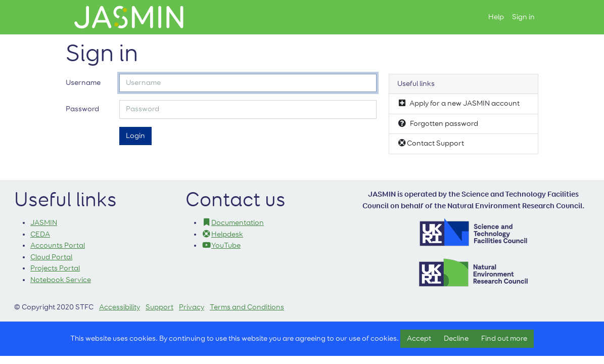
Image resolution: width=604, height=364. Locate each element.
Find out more (504, 338)
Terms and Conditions (247, 307)
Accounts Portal (58, 245)
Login (135, 136)
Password (82, 109)
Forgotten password (438, 123)
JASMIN (44, 223)
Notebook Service (61, 280)
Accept (419, 338)
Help (496, 17)
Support (159, 307)
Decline (456, 338)
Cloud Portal (51, 257)
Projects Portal (55, 268)
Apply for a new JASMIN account (458, 103)
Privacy (192, 307)
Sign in (523, 17)
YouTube (221, 245)
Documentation (233, 223)
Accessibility (120, 307)
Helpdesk (222, 234)
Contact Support (431, 143)
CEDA (40, 234)
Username (83, 83)
